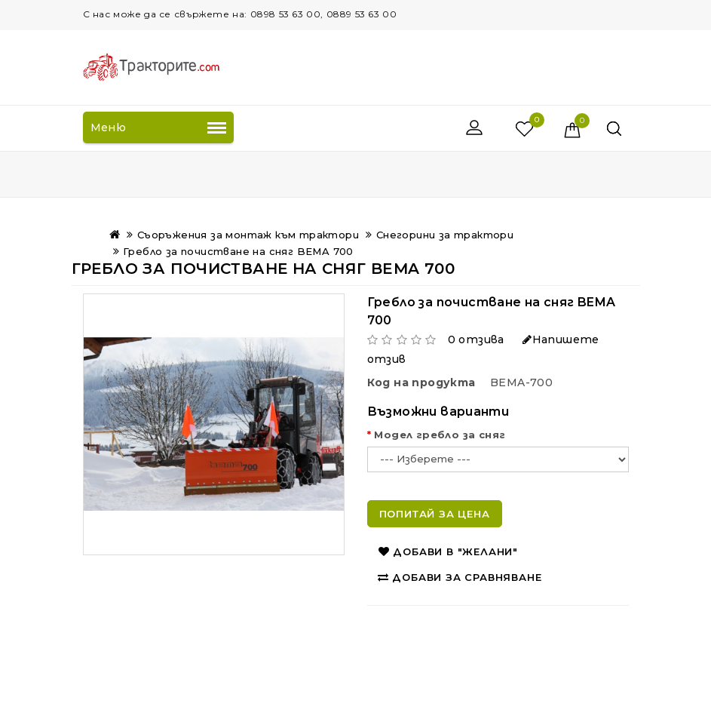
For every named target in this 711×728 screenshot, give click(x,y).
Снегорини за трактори (445, 235)
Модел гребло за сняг (440, 435)
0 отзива (476, 339)
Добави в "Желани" (448, 551)
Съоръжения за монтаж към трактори (248, 235)
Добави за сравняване (460, 577)
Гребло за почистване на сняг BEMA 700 (238, 251)
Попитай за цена (435, 514)
